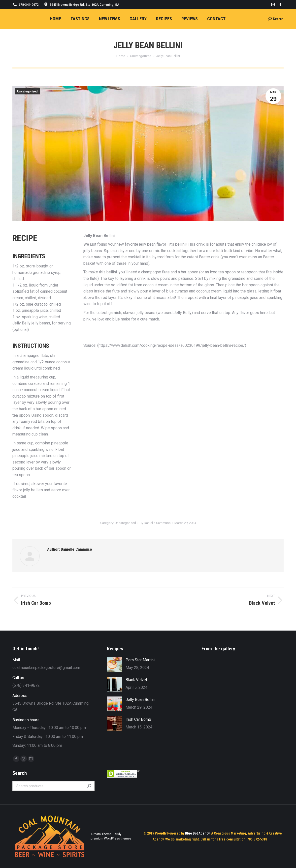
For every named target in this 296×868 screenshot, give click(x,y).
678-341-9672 (29, 5)
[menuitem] (55, 19)
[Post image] (114, 664)
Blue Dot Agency (197, 833)
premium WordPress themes (111, 838)
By (155, 523)
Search (89, 786)
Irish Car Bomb (138, 719)
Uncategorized (27, 91)
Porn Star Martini (140, 660)
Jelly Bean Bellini (140, 700)
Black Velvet (136, 680)
